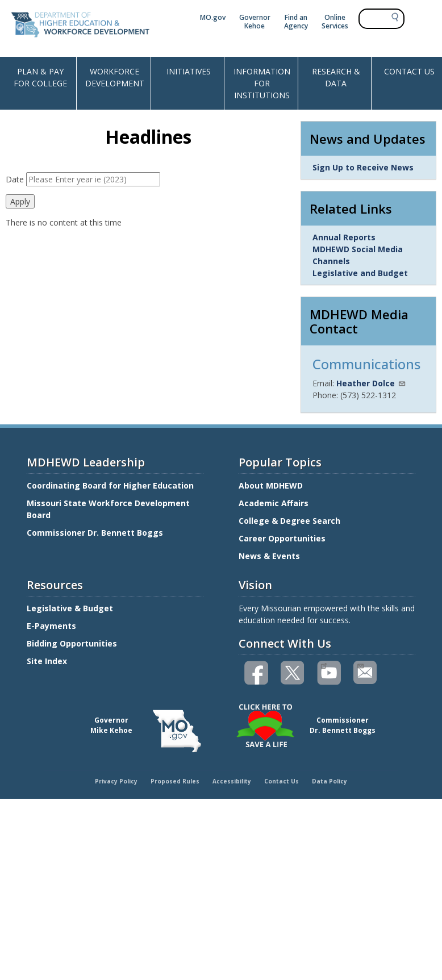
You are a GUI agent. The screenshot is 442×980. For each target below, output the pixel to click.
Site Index (48, 661)
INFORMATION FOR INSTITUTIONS (262, 83)
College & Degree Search (291, 521)
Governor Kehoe (255, 22)
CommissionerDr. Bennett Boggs (343, 725)
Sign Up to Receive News (363, 167)
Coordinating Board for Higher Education (111, 485)
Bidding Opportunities (73, 643)
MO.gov (213, 17)
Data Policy (330, 781)
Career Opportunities (282, 538)
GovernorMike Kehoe (111, 725)
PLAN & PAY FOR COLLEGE (40, 77)
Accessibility (232, 781)
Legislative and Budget (360, 273)
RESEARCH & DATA (336, 77)
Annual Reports (344, 237)
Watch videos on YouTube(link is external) (324, 665)
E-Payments (51, 626)
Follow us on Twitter (293, 673)
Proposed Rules (175, 781)
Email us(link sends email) (360, 665)
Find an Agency (296, 22)
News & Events (269, 556)
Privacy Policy (116, 781)
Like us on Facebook (257, 673)
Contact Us (282, 781)
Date (15, 179)
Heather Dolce (371, 383)
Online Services (335, 22)
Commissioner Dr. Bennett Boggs (95, 533)
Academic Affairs (275, 503)
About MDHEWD (271, 485)
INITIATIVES (189, 71)
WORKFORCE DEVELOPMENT (115, 77)
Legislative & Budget (71, 608)
